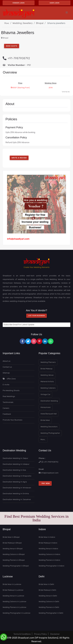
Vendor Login (18, 3)
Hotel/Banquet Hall (49, 414)
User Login (55, 3)
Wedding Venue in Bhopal (13, 549)
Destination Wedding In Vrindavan (17, 488)
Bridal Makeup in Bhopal (12, 543)
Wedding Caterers (48, 388)
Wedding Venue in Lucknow (13, 596)
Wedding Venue (47, 375)
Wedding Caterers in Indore (49, 554)
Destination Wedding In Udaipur (16, 464)
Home (7, 23)
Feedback (7, 414)
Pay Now (45, 483)
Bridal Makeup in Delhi (47, 590)
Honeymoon (46, 407)
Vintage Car (45, 394)
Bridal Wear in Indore (47, 537)
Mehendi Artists (47, 382)
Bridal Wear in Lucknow (12, 584)
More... (43, 439)
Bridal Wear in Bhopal (11, 537)
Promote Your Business (13, 420)
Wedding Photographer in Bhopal (16, 566)
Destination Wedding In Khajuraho (17, 476)
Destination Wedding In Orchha (16, 494)
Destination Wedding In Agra (15, 482)
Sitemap (6, 373)
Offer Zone (9, 379)
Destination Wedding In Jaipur (15, 458)
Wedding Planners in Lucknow (14, 607)
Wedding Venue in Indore (48, 549)
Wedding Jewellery (23, 23)
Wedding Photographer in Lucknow (17, 613)
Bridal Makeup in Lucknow (13, 590)
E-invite (6, 385)
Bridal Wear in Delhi (46, 584)
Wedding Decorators (49, 427)
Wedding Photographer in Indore (51, 566)
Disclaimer (55, 634)
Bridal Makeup (46, 369)
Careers (6, 408)
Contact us (7, 367)
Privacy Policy (40, 634)
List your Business (36, 316)
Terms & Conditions (22, 634)
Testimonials (8, 402)
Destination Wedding (49, 401)
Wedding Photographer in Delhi (51, 613)
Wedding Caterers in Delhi (49, 602)
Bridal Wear (45, 420)
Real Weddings (9, 396)
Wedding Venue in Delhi (48, 596)
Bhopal (40, 23)
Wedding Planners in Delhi (49, 607)
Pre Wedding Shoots (11, 390)
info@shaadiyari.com (50, 473)
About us (7, 361)
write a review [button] (19, 158)
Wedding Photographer (50, 433)
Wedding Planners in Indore (49, 560)
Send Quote (12, 46)
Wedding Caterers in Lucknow (14, 602)
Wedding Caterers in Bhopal (14, 554)
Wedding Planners (48, 362)
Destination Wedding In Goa (14, 470)
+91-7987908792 (51, 462)
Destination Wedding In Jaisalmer (17, 499)
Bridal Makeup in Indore (48, 543)
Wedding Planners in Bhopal (14, 560)
